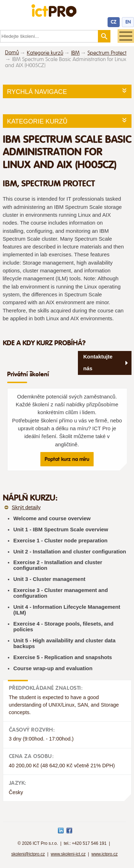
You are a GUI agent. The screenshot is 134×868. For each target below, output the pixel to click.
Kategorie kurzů (45, 53)
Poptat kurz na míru (67, 459)
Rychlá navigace (37, 92)
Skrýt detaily (26, 507)
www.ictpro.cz (105, 854)
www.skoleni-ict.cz (68, 854)
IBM (75, 53)
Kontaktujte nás (98, 363)
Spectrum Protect (107, 53)
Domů (12, 53)
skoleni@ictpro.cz (28, 854)
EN (128, 22)
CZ (114, 22)
